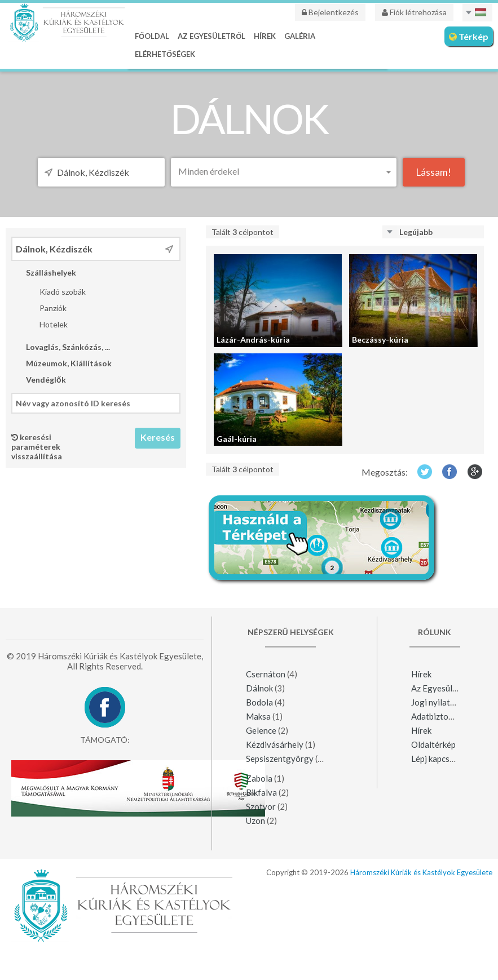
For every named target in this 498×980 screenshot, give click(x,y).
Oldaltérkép (433, 744)
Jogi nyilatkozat (441, 702)
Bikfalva (261, 792)
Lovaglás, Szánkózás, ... (61, 347)
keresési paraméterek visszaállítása (37, 447)
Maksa (258, 716)
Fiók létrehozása (414, 12)
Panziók (46, 308)
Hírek (265, 36)
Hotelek (46, 324)
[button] (284, 171)
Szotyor (261, 806)
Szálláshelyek (44, 272)
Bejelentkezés (330, 12)
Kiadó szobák (55, 292)
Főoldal (152, 36)
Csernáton (266, 674)
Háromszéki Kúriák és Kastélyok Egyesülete (421, 872)
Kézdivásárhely (275, 744)
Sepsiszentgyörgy (280, 759)
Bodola (260, 702)
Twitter (424, 471)
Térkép (469, 36)
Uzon (255, 821)
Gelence (261, 730)
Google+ (475, 471)
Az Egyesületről (211, 36)
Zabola (259, 778)
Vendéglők (39, 380)
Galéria (300, 36)
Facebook (450, 471)
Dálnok (259, 688)
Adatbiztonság (439, 716)
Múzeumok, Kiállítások (61, 363)
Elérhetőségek (165, 54)
